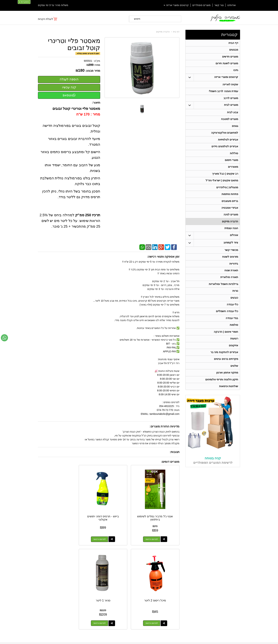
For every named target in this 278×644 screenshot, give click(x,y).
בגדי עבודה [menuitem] (232, 335)
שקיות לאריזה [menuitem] (230, 87)
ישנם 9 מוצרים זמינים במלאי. (88, 53)
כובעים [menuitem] (234, 313)
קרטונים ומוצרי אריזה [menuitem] (176, 5)
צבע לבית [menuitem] (232, 116)
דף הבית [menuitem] (233, 43)
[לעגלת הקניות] (48, 19)
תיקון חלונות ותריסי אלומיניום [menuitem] (222, 400)
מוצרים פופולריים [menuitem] (201, 5)
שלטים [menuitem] (234, 386)
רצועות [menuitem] (234, 357)
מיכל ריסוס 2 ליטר (90, 499)
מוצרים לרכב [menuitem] (231, 102)
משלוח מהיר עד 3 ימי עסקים (53, 5)
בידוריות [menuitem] (234, 277)
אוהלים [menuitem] (234, 247)
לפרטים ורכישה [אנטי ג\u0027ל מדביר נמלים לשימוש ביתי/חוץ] (160, 522)
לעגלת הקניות (45, 19)
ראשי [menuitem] (238, 567)
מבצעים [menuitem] (233, 50)
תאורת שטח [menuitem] (231, 284)
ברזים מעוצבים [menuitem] (230, 211)
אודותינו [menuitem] (231, 5)
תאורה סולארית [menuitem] (229, 291)
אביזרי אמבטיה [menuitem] (230, 218)
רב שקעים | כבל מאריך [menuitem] (225, 182)
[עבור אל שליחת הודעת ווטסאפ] (4, 338)
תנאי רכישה (184, 582)
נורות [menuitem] (235, 306)
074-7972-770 (176, 577)
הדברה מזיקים (163, 32)
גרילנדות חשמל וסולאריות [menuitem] (223, 298)
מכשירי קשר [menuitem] (231, 262)
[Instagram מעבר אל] (56, 551)
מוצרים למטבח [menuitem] (229, 124)
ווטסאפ (69, 95)
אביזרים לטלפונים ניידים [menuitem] (225, 153)
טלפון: (186, 577)
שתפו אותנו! (184, 591)
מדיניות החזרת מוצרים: (165, 426)
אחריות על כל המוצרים (75, 563)
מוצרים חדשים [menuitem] (230, 58)
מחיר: (93, 65)
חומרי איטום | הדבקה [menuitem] (226, 349)
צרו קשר (185, 562)
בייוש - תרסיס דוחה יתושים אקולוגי (127, 501)
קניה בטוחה (213, 480)
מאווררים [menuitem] (233, 174)
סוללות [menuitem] (234, 160)
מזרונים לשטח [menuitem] (230, 269)
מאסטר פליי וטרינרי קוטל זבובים (74, 44)
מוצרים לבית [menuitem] (231, 109)
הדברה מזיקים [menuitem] (230, 233)
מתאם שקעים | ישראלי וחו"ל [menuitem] (222, 189)
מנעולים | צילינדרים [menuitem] (227, 196)
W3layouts (82, 576)
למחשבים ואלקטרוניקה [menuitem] (224, 138)
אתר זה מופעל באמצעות (139, 638)
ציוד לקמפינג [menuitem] (231, 255)
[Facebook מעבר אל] (79, 551)
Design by (75, 576)
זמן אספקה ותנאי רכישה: (163, 257)
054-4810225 (217, 547)
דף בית (176, 32)
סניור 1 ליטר (54, 499)
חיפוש (137, 19)
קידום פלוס (133, 638)
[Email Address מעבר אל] (44, 551)
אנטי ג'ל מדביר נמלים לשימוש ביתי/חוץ (164, 502)
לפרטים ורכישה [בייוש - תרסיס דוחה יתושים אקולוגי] (123, 522)
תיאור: (96, 103)
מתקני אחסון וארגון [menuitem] (227, 393)
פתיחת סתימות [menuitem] (230, 204)
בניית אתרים (124, 638)
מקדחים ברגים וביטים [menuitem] (226, 379)
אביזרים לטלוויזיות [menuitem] (228, 145)
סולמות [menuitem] (234, 342)
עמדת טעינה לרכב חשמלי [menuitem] (223, 94)
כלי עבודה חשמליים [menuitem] (227, 328)
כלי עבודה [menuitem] (232, 320)
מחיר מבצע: (93, 71)
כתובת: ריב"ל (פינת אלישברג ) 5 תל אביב (168, 572)
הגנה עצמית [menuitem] (231, 240)
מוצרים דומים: (170, 462)
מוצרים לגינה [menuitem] (231, 225)
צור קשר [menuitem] (219, 5)
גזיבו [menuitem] (236, 72)
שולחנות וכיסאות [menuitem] (228, 408)
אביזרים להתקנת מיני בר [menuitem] (224, 371)
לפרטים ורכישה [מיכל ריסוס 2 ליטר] (87, 522)
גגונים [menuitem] (235, 131)
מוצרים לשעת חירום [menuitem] (227, 65)
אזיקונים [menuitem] (233, 364)
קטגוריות (229, 35)
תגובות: (175, 452)
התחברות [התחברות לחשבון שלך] (24, 2)
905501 (88, 61)
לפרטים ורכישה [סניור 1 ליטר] (50, 522)
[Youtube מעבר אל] (68, 551)
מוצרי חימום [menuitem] (231, 167)
